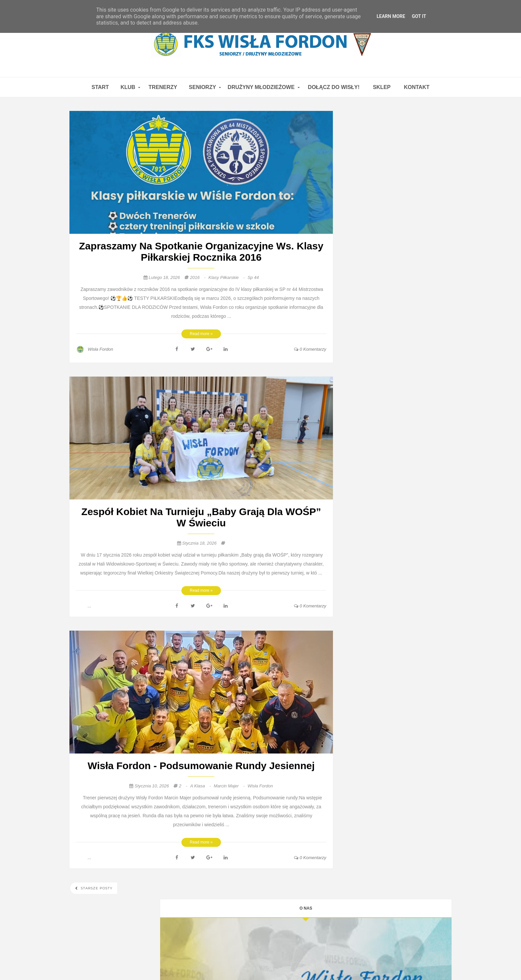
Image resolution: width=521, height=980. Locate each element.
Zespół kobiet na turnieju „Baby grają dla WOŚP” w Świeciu (201, 517)
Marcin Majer (230, 786)
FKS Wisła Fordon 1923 (338, 962)
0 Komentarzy (310, 349)
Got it (419, 16)
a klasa (201, 786)
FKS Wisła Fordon (208, 962)
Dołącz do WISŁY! (334, 87)
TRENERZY (163, 87)
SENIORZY (202, 87)
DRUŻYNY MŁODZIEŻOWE (261, 87)
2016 (199, 277)
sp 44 (253, 277)
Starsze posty (96, 888)
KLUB (128, 87)
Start (100, 87)
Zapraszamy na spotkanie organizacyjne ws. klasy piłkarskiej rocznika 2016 (201, 252)
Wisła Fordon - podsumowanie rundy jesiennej (201, 766)
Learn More (391, 16)
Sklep (382, 87)
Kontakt (417, 87)
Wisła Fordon (260, 786)
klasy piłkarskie (227, 277)
